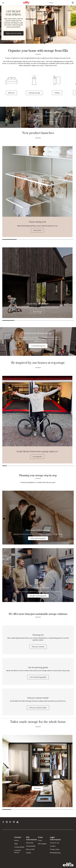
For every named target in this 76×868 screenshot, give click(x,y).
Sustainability (31, 848)
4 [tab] (52, 240)
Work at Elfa (30, 852)
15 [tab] (67, 466)
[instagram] (7, 824)
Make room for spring (14, 33)
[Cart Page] (73, 3)
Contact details (19, 849)
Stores (16, 843)
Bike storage (37, 312)
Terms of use (54, 845)
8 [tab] (36, 466)
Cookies (53, 848)
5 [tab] (67, 240)
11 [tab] (49, 466)
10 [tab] (45, 466)
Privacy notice (55, 852)
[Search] (58, 3)
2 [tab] (24, 240)
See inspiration (37, 457)
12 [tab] (54, 466)
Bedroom (11, 93)
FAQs (16, 846)
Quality (29, 855)
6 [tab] (68, 320)
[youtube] (18, 824)
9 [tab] (40, 466)
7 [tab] (31, 466)
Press (40, 843)
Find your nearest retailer (38, 710)
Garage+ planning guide (38, 596)
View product (37, 230)
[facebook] (4, 824)
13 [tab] (58, 466)
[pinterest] (14, 824)
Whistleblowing (55, 855)
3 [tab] (38, 240)
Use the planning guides (38, 679)
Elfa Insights (42, 846)
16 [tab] (71, 466)
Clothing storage (34, 93)
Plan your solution (38, 647)
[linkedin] (11, 824)
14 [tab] (63, 466)
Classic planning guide (38, 538)
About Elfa (30, 845)
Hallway (57, 93)
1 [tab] (9, 240)
